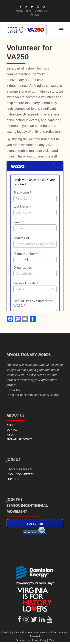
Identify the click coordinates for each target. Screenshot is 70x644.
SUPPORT (13, 479)
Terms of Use (23, 640)
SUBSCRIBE (35, 524)
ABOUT (11, 425)
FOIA (51, 640)
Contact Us (41, 11)
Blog (29, 11)
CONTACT (13, 430)
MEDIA (11, 434)
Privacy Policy (39, 640)
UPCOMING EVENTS (20, 469)
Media (19, 11)
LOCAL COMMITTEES (20, 474)
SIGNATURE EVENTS (20, 439)
